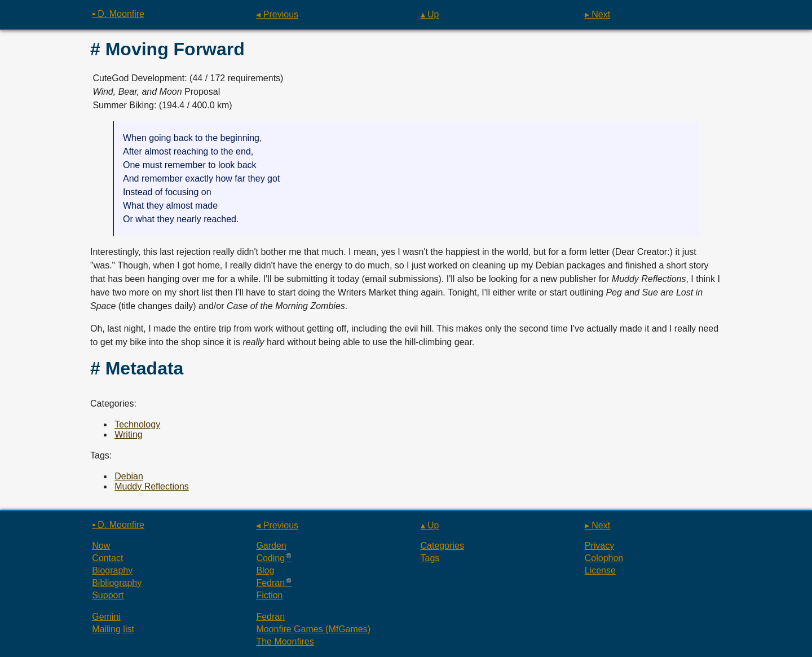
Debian (129, 476)
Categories (442, 546)
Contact (107, 558)
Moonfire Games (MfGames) (313, 629)
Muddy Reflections (152, 486)
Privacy (599, 546)
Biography (112, 570)
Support (108, 595)
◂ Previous (277, 14)
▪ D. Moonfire (118, 14)
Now (101, 546)
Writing (129, 435)
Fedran (270, 583)
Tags (430, 558)
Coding (270, 558)
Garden (271, 546)
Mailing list (113, 629)
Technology (137, 424)
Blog (265, 570)
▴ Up (430, 14)
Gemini (106, 617)
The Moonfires (285, 641)
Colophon (604, 558)
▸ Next (597, 14)
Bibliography (117, 583)
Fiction (269, 595)
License (600, 570)
